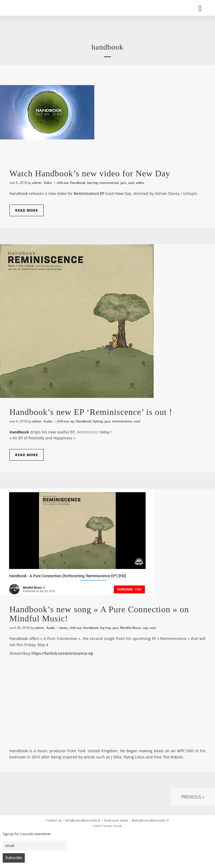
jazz (123, 183)
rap (145, 628)
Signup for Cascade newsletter (27, 834)
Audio (48, 421)
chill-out (63, 183)
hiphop (98, 421)
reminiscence (122, 421)
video (140, 183)
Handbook (78, 183)
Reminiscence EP (89, 193)
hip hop (93, 183)
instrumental (109, 183)
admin (37, 183)
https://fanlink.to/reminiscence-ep (62, 653)
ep (72, 421)
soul (131, 183)
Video (48, 183)
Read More (27, 210)
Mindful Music (131, 628)
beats (64, 628)
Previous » (193, 797)
